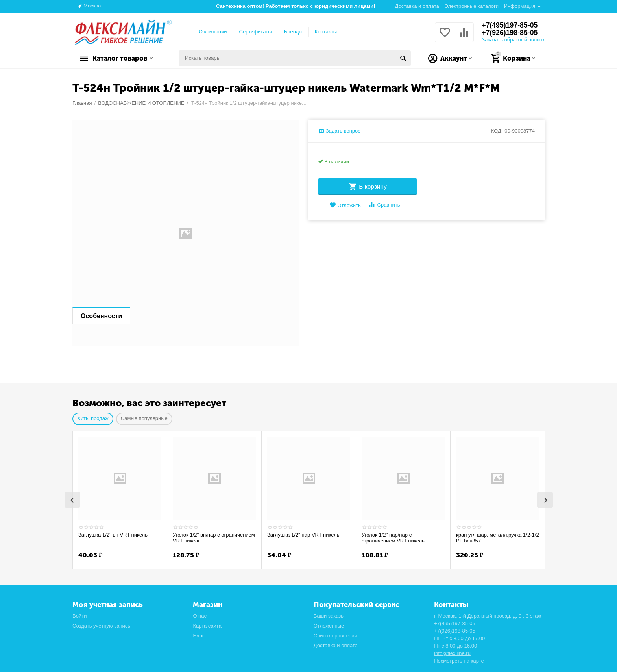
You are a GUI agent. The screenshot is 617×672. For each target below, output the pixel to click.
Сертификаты (256, 32)
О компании (213, 32)
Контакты (326, 32)
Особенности (101, 316)
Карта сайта (207, 625)
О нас (200, 615)
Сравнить (384, 205)
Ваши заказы (329, 615)
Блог (198, 635)
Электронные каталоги (471, 6)
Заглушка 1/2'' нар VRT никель (303, 535)
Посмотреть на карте (459, 660)
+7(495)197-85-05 (510, 25)
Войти (79, 615)
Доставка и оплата (417, 6)
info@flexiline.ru (452, 653)
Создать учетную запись (101, 625)
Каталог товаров (122, 58)
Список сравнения (335, 635)
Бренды (293, 32)
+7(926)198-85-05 (510, 33)
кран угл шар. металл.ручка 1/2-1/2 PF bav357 (498, 538)
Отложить (345, 205)
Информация (520, 6)
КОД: (497, 131)
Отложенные (329, 625)
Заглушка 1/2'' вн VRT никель (113, 535)
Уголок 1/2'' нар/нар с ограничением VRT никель (393, 538)
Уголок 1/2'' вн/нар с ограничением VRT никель (214, 538)
